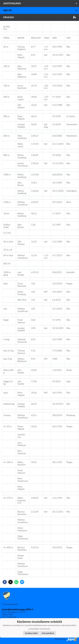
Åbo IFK (41, 10)
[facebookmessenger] (22, 582)
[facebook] (5, 582)
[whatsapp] (16, 582)
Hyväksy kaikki (31, 633)
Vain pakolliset (48, 633)
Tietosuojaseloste (10, 604)
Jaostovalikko (41, 3)
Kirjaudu (39, 17)
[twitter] (10, 582)
